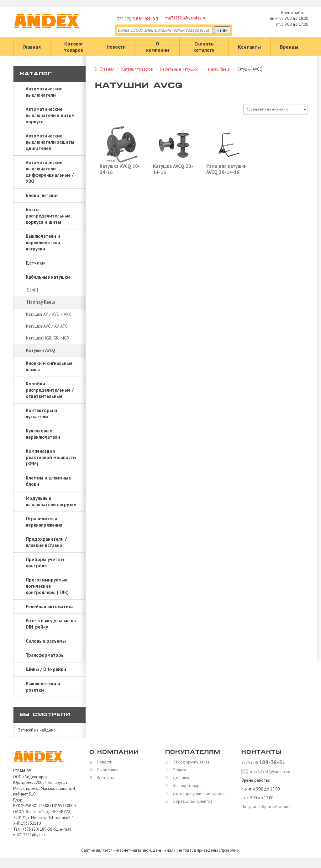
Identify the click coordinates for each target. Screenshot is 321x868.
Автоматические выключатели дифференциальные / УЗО (50, 172)
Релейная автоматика (50, 606)
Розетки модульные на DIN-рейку (51, 624)
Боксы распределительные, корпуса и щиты (49, 216)
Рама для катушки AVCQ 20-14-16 (226, 169)
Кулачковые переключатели (43, 434)
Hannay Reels (41, 302)
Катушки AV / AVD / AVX (49, 314)
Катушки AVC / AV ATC (47, 326)
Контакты (249, 47)
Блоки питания (42, 195)
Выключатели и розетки (43, 687)
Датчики (35, 263)
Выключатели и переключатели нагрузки (43, 242)
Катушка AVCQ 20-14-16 (120, 169)
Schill (33, 290)
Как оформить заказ (189, 762)
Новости (116, 47)
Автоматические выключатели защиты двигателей (50, 142)
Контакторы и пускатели (41, 413)
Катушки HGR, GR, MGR (48, 338)
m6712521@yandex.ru (186, 18)
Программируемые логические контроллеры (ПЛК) (47, 586)
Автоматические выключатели (44, 92)
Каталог (36, 74)
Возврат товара (186, 786)
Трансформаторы (45, 655)
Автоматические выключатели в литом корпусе (50, 115)
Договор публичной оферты (197, 793)
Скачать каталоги (204, 47)
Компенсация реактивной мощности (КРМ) (51, 457)
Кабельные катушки (48, 277)
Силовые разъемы (46, 641)
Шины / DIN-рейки (46, 669)
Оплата (178, 770)
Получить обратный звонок (266, 807)
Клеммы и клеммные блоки (48, 481)
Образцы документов (191, 801)
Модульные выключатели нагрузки (51, 501)
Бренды (289, 47)
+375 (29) (137, 19)
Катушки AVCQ (41, 350)
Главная (32, 47)
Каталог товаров (74, 47)
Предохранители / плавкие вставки (46, 542)
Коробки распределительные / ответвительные (50, 390)
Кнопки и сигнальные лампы (49, 366)
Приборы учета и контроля (45, 563)
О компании (158, 47)
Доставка (180, 778)
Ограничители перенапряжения (44, 522)
